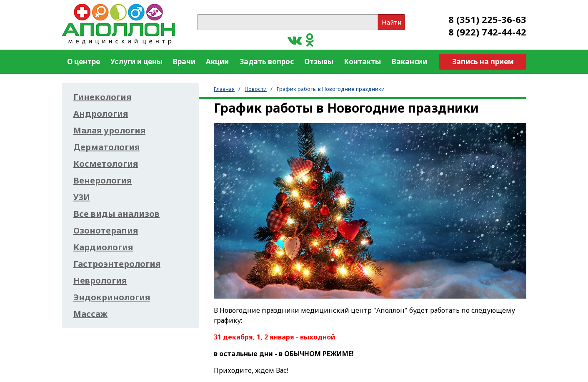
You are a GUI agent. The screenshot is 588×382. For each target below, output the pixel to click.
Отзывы (319, 62)
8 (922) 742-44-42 (487, 32)
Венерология (103, 181)
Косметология (106, 164)
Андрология (101, 114)
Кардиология (103, 247)
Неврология (100, 281)
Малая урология (109, 131)
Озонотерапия (106, 231)
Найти (392, 22)
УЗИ (82, 197)
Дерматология (106, 147)
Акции (217, 62)
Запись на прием (483, 62)
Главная (224, 89)
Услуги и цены (136, 62)
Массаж (90, 314)
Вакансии (409, 62)
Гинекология (102, 97)
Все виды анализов (116, 214)
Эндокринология (112, 297)
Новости (256, 89)
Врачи (184, 62)
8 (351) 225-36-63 (487, 19)
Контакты (362, 62)
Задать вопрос (267, 62)
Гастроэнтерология (117, 264)
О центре (84, 62)
